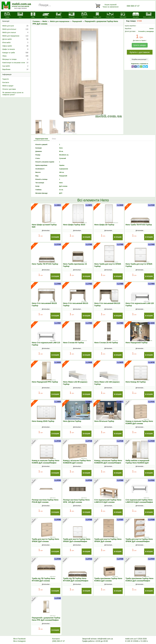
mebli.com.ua (21, 4)
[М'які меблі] (136, 15)
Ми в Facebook (19, 639)
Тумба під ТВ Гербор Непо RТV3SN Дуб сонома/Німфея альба (76, 581)
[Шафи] (33, 15)
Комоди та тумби (15, 53)
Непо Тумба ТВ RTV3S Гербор (139, 225)
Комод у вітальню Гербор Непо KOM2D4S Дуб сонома (77, 462)
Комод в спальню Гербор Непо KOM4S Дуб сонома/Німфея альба (46, 463)
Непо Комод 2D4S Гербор (43, 421)
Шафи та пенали (15, 49)
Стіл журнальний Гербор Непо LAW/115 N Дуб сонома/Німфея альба (139, 502)
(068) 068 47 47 (58, 641)
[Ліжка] (46, 15)
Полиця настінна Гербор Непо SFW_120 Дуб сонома (76, 501)
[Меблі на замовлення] (149, 15)
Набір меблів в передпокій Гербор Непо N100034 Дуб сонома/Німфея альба (137, 463)
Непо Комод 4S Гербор (136, 382)
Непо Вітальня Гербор (104, 421)
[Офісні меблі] (123, 15)
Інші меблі (15, 66)
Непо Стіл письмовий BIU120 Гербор (107, 304)
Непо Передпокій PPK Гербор (45, 382)
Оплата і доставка (9, 89)
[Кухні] (20, 15)
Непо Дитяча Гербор (72, 421)
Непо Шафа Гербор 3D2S (74, 225)
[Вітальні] (84, 15)
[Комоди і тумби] (97, 15)
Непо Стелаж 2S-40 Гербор (106, 343)
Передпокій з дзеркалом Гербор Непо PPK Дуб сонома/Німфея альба (46, 620)
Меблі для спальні (15, 33)
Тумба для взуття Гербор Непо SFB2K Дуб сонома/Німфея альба (77, 541)
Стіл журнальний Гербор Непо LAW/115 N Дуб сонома (108, 501)
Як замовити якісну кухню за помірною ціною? (13, 94)
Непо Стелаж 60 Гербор (73, 343)
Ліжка (15, 56)
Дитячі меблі (15, 39)
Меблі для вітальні (15, 29)
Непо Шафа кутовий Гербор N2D (44, 226)
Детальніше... (46, 230)
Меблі (45, 21)
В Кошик (55, 237)
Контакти (6, 82)
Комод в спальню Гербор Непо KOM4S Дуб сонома (139, 422)
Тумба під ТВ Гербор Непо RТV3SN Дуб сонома (43, 580)
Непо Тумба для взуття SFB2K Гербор (139, 265)
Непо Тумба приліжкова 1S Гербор (75, 265)
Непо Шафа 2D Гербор (104, 225)
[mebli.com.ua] (7, 15)
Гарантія (6, 79)
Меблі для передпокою (60, 21)
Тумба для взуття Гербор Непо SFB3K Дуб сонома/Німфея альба (139, 541)
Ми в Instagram (20, 641)
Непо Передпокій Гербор (137, 343)
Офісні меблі (15, 46)
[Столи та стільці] (110, 15)
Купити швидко (140, 45)
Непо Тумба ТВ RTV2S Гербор (45, 264)
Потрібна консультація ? (140, 59)
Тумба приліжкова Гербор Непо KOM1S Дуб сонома (108, 580)
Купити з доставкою (140, 52)
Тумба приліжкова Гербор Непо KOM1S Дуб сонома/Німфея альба (139, 581)
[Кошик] (107, 6)
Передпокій (77, 21)
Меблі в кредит (8, 86)
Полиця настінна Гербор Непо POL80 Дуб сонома (45, 501)
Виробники (15, 69)
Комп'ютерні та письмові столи (15, 63)
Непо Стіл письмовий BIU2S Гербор (44, 304)
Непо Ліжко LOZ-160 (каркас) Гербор (107, 383)
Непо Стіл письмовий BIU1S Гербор (76, 304)
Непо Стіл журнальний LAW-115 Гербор (46, 344)
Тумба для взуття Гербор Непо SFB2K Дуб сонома (45, 540)
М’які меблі (15, 43)
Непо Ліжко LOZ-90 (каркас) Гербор (75, 383)
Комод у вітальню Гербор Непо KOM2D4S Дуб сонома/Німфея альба (108, 463)
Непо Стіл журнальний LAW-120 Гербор (140, 304)
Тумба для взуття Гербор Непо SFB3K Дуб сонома (108, 540)
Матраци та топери (15, 59)
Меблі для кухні (15, 26)
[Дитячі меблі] (59, 15)
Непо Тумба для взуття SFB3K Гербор (108, 265)
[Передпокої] (72, 15)
